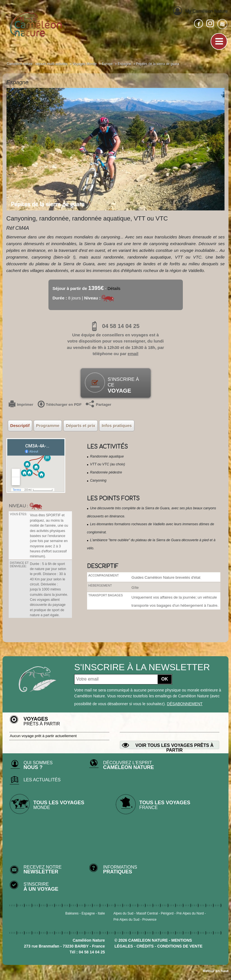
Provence (149, 920)
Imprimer (21, 405)
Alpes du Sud (123, 913)
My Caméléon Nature (200, 10)
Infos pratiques (117, 425)
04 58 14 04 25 (116, 326)
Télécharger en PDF (60, 405)
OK (165, 679)
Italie (101, 913)
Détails (114, 288)
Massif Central (147, 913)
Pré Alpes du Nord (190, 913)
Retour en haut (216, 971)
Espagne (88, 913)
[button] (23, 149)
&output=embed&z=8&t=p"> (36, 466)
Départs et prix (81, 425)
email (133, 354)
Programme (48, 425)
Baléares (72, 913)
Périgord (167, 913)
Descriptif (20, 425)
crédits (145, 946)
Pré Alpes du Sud (126, 920)
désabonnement (185, 704)
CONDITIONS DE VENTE (180, 946)
